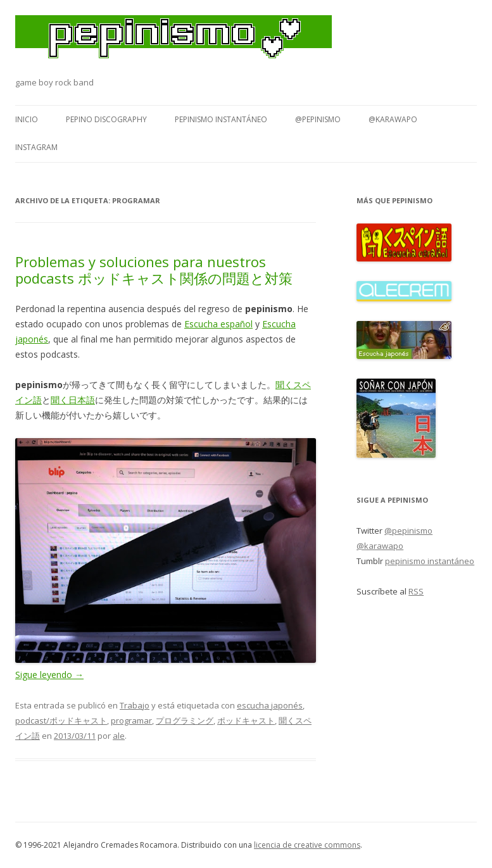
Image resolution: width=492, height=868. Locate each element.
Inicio (27, 119)
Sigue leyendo (49, 675)
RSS (416, 591)
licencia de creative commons (307, 845)
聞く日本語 (73, 400)
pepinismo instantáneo (221, 119)
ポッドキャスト (246, 720)
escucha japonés (270, 705)
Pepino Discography (106, 119)
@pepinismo (318, 119)
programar (131, 720)
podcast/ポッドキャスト (61, 720)
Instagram (36, 147)
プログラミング (185, 720)
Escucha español (218, 324)
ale (119, 736)
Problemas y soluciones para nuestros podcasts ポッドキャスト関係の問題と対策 (154, 270)
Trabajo (135, 705)
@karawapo (393, 119)
